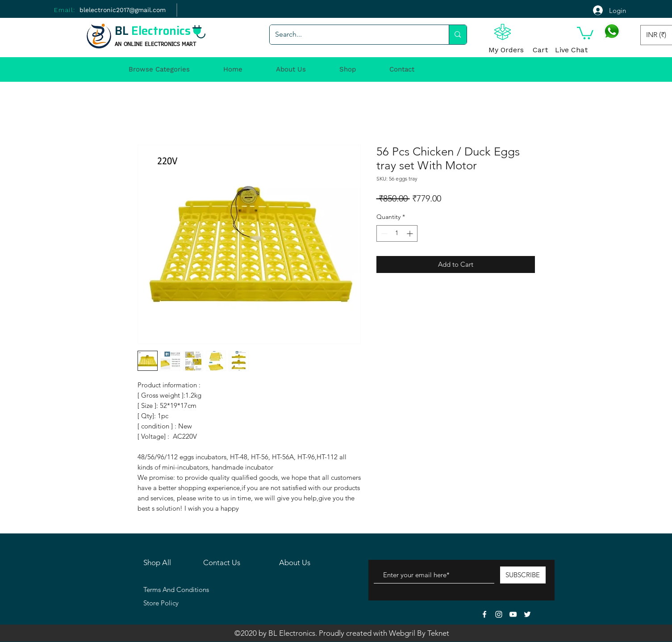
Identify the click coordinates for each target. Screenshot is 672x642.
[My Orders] (506, 50)
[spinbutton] (397, 233)
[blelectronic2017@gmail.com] (123, 10)
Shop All (157, 562)
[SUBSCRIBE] (523, 575)
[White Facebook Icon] (484, 614)
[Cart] (541, 50)
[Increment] (411, 233)
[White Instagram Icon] (499, 614)
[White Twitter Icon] (527, 614)
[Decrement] (383, 233)
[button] (585, 32)
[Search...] (353, 35)
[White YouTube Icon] (513, 614)
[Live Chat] (572, 50)
